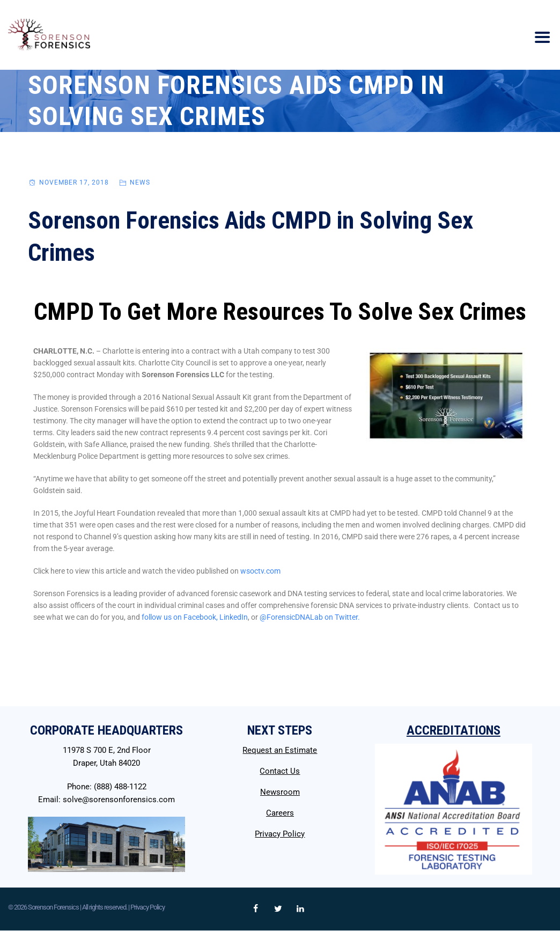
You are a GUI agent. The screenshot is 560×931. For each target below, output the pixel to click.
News (140, 182)
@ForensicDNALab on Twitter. (310, 617)
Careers (280, 813)
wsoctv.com (260, 571)
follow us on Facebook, (180, 617)
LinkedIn (234, 617)
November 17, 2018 (74, 182)
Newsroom (280, 792)
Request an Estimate (280, 750)
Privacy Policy (280, 834)
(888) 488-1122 (120, 787)
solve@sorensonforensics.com (119, 800)
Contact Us (280, 771)
